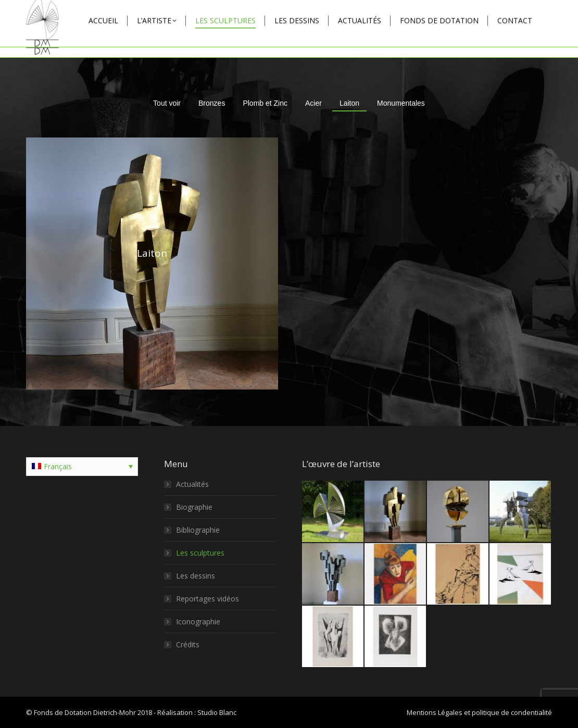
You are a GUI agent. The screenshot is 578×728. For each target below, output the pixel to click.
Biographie (194, 507)
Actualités (192, 484)
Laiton (152, 253)
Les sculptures (200, 553)
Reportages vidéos (208, 599)
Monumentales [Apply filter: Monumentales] (401, 103)
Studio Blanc (217, 712)
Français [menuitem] (58, 466)
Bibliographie (198, 530)
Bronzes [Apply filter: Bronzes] (212, 103)
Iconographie (198, 622)
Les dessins (196, 576)
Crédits (188, 644)
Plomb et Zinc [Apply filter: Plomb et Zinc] (265, 103)
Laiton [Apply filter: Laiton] (349, 103)
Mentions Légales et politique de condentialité (479, 712)
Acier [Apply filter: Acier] (313, 103)
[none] (82, 467)
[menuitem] (82, 467)
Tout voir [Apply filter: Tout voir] (167, 103)
